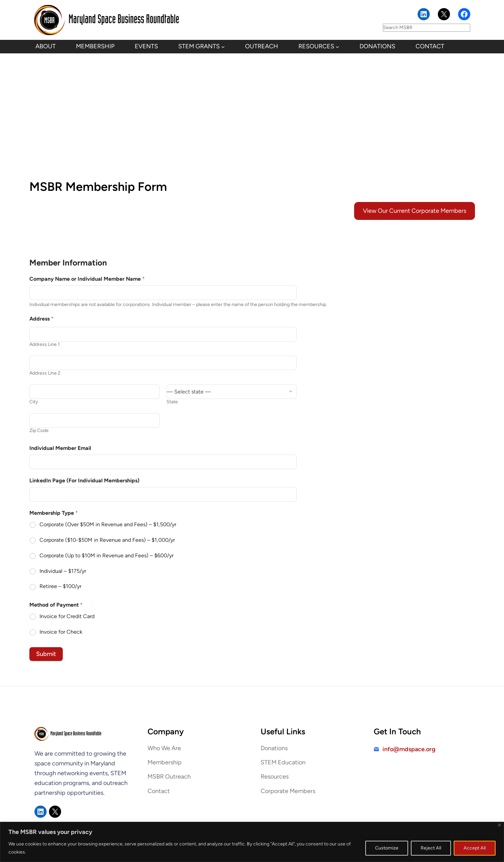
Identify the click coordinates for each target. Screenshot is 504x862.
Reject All (431, 848)
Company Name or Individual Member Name (87, 279)
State (172, 402)
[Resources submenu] (337, 47)
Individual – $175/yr (63, 571)
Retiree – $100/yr (60, 586)
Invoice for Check (61, 632)
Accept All (475, 848)
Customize (387, 848)
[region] (252, 842)
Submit (46, 654)
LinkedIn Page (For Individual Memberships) (84, 480)
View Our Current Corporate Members (415, 211)
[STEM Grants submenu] (223, 47)
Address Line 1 (45, 344)
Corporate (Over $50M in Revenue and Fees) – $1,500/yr (108, 524)
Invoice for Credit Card (67, 616)
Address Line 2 (45, 373)
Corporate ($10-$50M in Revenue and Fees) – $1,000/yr (107, 540)
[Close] (499, 825)
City (34, 402)
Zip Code (39, 430)
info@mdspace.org (409, 749)
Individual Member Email (60, 448)
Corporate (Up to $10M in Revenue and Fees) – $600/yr (107, 555)
